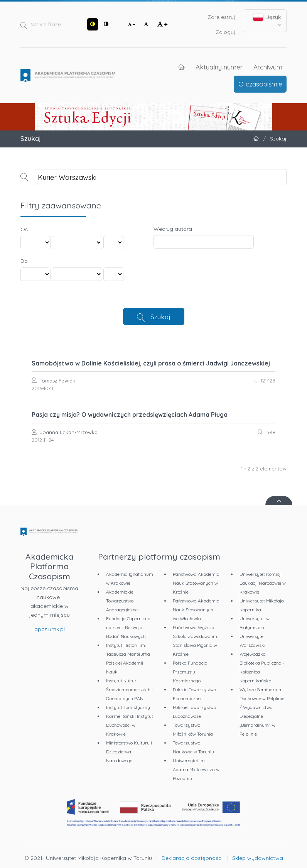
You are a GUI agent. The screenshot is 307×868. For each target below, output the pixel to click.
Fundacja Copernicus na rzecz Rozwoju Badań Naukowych (128, 627)
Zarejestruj (221, 17)
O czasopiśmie (260, 84)
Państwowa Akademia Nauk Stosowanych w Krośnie (196, 583)
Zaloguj (225, 32)
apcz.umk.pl (50, 629)
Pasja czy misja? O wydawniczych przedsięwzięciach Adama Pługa (130, 415)
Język (267, 20)
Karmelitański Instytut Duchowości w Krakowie (130, 725)
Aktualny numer (219, 67)
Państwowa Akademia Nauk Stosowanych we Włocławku (196, 610)
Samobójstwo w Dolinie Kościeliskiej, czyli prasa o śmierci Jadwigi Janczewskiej (151, 363)
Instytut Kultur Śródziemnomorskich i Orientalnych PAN (129, 689)
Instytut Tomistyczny (128, 707)
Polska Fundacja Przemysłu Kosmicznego (190, 672)
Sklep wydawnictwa (258, 858)
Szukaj (160, 316)
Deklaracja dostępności (192, 858)
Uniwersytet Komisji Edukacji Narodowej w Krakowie (263, 583)
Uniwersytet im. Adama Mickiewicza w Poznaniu (196, 769)
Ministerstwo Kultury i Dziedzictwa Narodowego (129, 752)
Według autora (173, 229)
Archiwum (268, 67)
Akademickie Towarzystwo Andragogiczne (122, 601)
